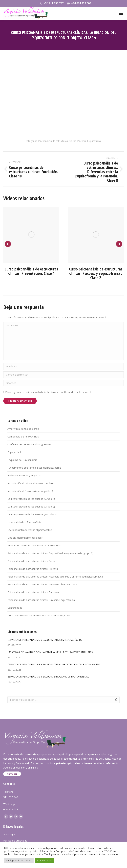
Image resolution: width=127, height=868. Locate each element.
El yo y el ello (15, 452)
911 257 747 (11, 797)
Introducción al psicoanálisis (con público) (31, 483)
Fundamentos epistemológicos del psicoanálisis (34, 468)
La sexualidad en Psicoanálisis (24, 522)
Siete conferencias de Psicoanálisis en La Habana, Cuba (39, 615)
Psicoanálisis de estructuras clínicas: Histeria (33, 569)
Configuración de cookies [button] (19, 860)
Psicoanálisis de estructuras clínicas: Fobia (31, 561)
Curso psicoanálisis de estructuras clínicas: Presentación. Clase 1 (31, 271)
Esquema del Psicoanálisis (22, 460)
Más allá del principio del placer (25, 538)
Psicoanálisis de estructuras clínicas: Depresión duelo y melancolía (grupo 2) (50, 553)
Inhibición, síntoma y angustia (24, 475)
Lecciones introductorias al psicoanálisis (30, 530)
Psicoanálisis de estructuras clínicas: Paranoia (33, 592)
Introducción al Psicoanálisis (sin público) (30, 491)
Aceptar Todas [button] (44, 860)
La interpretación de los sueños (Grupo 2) (31, 506)
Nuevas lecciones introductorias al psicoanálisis (34, 545)
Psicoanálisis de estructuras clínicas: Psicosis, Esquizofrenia (70, 141)
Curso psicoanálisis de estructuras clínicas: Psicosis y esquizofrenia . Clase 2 (96, 273)
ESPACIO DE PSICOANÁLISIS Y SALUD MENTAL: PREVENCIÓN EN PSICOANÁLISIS (54, 664)
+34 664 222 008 (79, 3)
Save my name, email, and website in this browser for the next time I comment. (49, 392)
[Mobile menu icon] (121, 13)
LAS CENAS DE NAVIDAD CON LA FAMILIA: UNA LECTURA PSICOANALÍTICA (50, 652)
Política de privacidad (15, 841)
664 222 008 (11, 809)
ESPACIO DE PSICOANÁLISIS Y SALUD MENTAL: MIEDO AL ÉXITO (45, 640)
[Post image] (31, 235)
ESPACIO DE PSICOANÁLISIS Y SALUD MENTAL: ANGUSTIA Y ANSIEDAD (48, 676)
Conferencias (15, 608)
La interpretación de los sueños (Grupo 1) (31, 499)
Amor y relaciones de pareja (23, 429)
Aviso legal (9, 834)
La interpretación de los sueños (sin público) (32, 514)
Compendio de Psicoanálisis (23, 436)
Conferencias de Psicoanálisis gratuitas (30, 444)
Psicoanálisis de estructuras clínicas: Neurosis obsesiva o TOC (43, 584)
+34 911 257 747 (51, 3)
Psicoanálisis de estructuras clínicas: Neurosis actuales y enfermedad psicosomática (55, 577)
